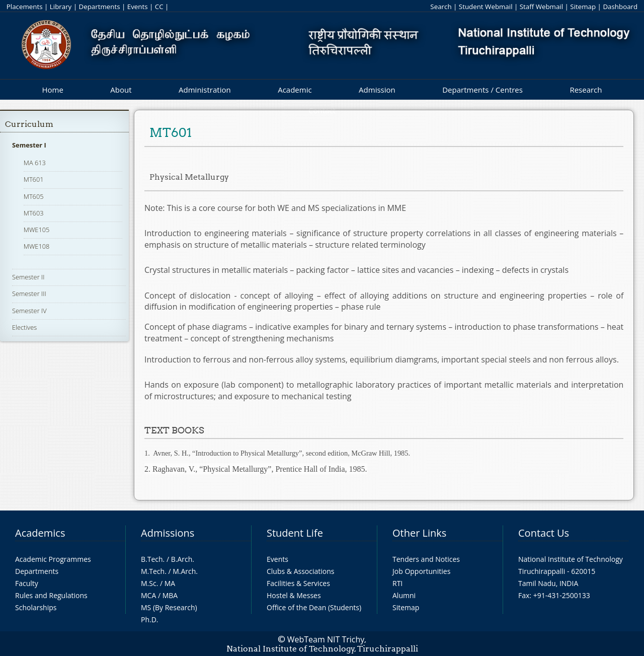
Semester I (29, 145)
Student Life (295, 533)
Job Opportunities (421, 571)
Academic (295, 90)
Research (586, 90)
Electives (24, 327)
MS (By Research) (169, 607)
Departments (100, 7)
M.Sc (149, 583)
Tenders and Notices (426, 559)
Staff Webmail (541, 7)
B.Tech (152, 559)
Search (441, 7)
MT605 (34, 196)
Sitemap (583, 7)
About (121, 90)
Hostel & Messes (294, 595)
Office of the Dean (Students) (314, 607)
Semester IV (29, 311)
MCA (148, 595)
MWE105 (36, 230)
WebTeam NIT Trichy (326, 639)
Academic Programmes (53, 559)
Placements (25, 7)
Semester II (28, 277)
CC (159, 7)
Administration (205, 90)
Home (52, 90)
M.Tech (153, 571)
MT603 (34, 213)
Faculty (27, 583)
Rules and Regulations (51, 595)
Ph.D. (150, 619)
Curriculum (29, 124)
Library (61, 7)
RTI (397, 583)
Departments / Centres (482, 90)
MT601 (34, 179)
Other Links (419, 533)
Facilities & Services (298, 583)
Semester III (29, 294)
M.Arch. (185, 571)
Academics (40, 533)
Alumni (404, 595)
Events (138, 7)
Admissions (168, 533)
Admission (377, 90)
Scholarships (36, 607)
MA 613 (35, 163)
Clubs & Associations (301, 571)
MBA (170, 595)
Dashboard (620, 7)
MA (170, 583)
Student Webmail (486, 7)
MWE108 (36, 246)
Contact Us (544, 533)
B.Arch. (183, 559)
